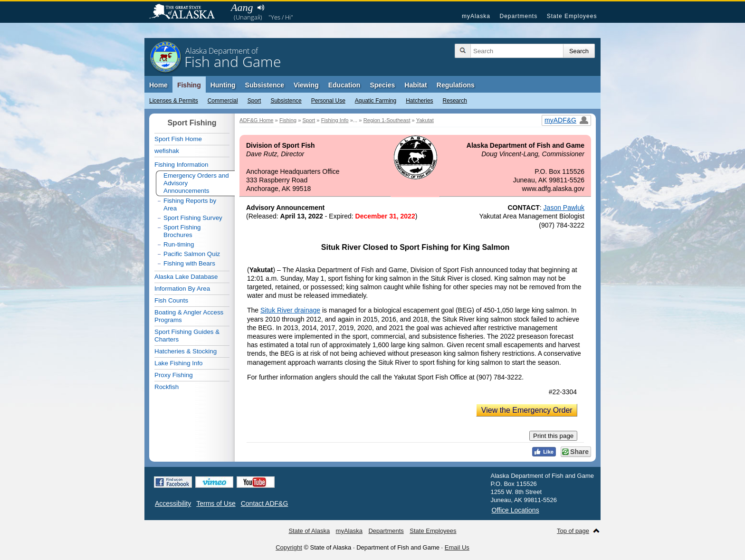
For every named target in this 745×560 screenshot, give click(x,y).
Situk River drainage (290, 310)
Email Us (457, 547)
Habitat (415, 85)
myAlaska (476, 16)
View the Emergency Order (527, 410)
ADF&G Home (257, 120)
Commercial (223, 101)
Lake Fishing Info (179, 363)
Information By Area (182, 289)
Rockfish (167, 387)
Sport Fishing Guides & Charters (187, 336)
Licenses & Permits (174, 101)
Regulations (456, 85)
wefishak (167, 151)
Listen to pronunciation (261, 8)
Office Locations (516, 510)
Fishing (189, 85)
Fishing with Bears (189, 263)
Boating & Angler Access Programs (189, 316)
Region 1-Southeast (387, 120)
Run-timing (179, 244)
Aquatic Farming (376, 101)
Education (344, 85)
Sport (254, 101)
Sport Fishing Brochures (182, 231)
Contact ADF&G (265, 503)
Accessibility (173, 503)
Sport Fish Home (178, 139)
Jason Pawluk (564, 208)
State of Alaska (187, 12)
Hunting (223, 85)
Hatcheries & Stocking (186, 351)
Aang (242, 7)
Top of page (573, 531)
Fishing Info (335, 120)
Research (455, 101)
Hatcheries (419, 101)
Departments (518, 16)
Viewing (306, 85)
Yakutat (425, 120)
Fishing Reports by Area (190, 204)
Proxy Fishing (174, 375)
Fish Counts (171, 300)
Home (158, 85)
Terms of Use (216, 503)
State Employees (572, 16)
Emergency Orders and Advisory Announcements (196, 183)
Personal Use (328, 101)
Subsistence (286, 101)
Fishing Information (181, 165)
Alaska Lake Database (186, 277)
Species (382, 85)
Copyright (289, 547)
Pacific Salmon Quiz (192, 254)
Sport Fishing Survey (193, 218)
